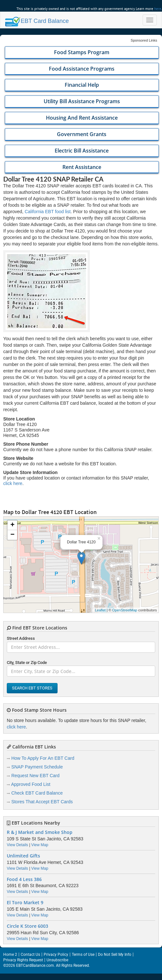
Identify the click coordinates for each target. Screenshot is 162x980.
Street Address (21, 638)
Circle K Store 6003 (27, 926)
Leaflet (100, 610)
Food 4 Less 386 (24, 879)
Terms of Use (83, 955)
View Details (17, 845)
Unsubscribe (57, 960)
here (158, 9)
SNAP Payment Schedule (37, 767)
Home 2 (10, 955)
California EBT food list (48, 212)
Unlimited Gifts (23, 856)
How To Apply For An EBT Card (43, 758)
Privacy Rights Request (23, 960)
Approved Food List (31, 784)
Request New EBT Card (35, 776)
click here (13, 483)
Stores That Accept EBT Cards (42, 802)
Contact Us (30, 955)
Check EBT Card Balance (37, 793)
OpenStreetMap (125, 610)
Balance (37, 21)
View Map (40, 845)
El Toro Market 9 (25, 903)
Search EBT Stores (32, 688)
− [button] (12, 535)
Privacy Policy (56, 955)
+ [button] (12, 525)
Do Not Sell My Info (115, 955)
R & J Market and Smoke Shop (40, 832)
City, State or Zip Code (27, 663)
